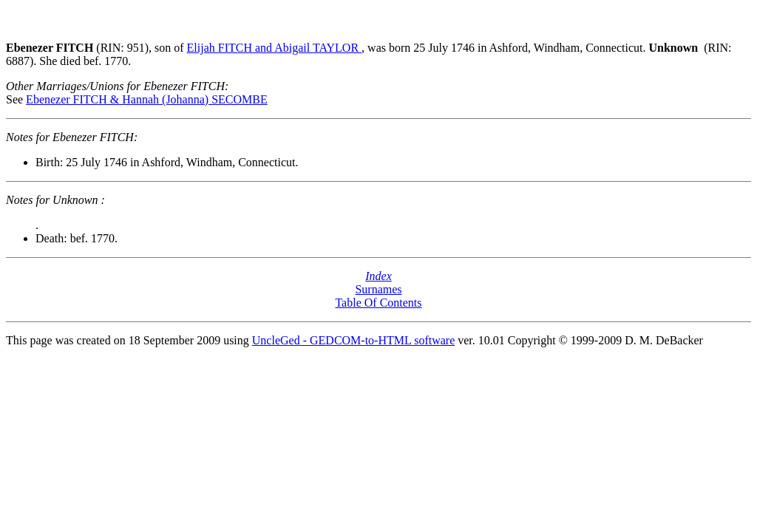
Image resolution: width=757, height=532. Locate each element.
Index (378, 276)
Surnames (378, 289)
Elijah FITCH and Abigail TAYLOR (275, 48)
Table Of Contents (378, 303)
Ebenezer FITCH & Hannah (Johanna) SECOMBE (147, 99)
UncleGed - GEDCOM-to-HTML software (353, 340)
